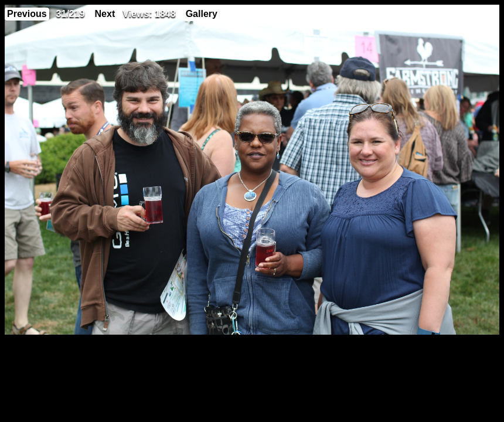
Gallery (202, 14)
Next (105, 14)
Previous (27, 14)
